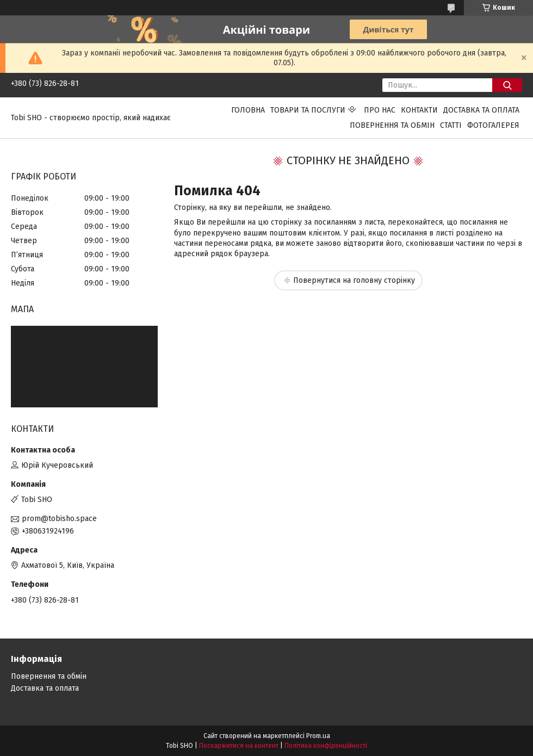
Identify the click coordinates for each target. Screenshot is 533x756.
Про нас (380, 110)
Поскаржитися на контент (239, 746)
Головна (248, 110)
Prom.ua (318, 736)
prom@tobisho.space (59, 519)
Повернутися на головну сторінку (354, 280)
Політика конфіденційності (326, 746)
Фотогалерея (493, 125)
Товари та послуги (308, 110)
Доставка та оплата (481, 110)
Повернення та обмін (392, 125)
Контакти (419, 110)
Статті (451, 125)
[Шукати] (507, 85)
